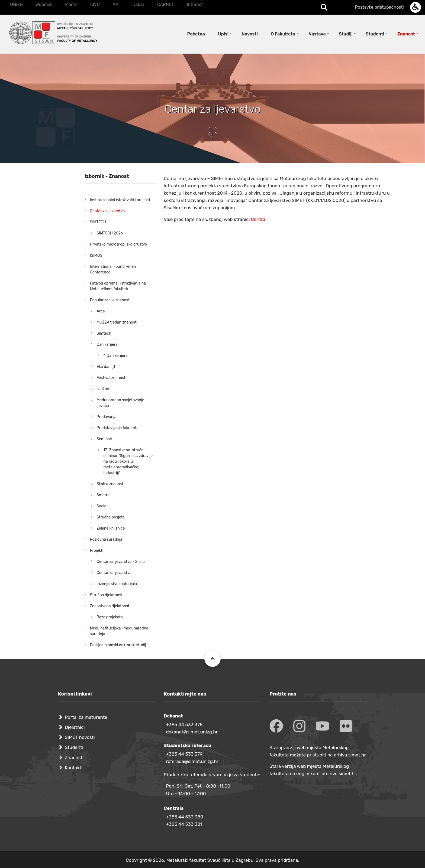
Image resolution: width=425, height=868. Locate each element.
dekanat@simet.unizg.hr (192, 732)
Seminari (104, 439)
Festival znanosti (112, 378)
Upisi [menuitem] (223, 34)
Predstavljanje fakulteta (118, 428)
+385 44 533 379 (184, 754)
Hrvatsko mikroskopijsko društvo (119, 244)
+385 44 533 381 (184, 824)
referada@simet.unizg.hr (192, 761)
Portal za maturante (86, 717)
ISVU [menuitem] (95, 4)
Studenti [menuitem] (375, 34)
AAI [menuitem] (116, 4)
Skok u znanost (110, 484)
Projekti (97, 551)
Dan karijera (107, 345)
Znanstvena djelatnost (110, 606)
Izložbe (103, 389)
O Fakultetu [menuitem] (283, 34)
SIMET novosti (80, 737)
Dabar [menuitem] (138, 4)
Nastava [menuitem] (317, 34)
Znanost (74, 758)
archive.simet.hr (339, 774)
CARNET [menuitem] (166, 4)
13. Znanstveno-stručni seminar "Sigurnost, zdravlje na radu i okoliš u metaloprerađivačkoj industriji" (128, 461)
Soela (102, 506)
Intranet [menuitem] (195, 4)
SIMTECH (98, 222)
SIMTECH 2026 (110, 233)
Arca (101, 311)
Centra (258, 219)
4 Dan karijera (116, 356)
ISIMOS (96, 255)
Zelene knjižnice (111, 528)
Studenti (74, 747)
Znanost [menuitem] (406, 34)
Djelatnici (75, 727)
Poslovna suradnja (106, 539)
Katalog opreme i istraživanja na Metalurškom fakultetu (118, 286)
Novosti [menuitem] (250, 34)
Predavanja (107, 417)
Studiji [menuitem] (346, 34)
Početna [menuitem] (196, 34)
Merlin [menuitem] (71, 4)
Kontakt (73, 768)
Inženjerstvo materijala (117, 584)
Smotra (103, 495)
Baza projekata (110, 617)
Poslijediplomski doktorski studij (118, 645)
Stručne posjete (111, 517)
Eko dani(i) (106, 367)
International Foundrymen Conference (113, 269)
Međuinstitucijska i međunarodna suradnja (119, 631)
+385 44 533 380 (184, 817)
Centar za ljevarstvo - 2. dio (121, 562)
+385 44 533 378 (184, 725)
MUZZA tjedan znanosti (117, 322)
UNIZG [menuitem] (16, 4)
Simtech (104, 333)
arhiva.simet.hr (350, 755)
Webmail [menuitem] (44, 4)
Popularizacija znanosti (110, 300)
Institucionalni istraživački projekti (120, 200)
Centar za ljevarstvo (107, 211)
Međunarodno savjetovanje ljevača (121, 403)
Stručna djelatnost (106, 595)
